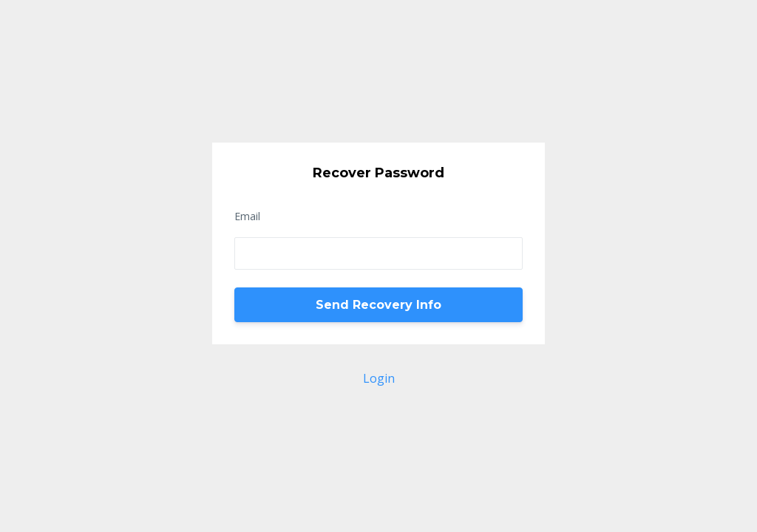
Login (379, 378)
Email (247, 216)
